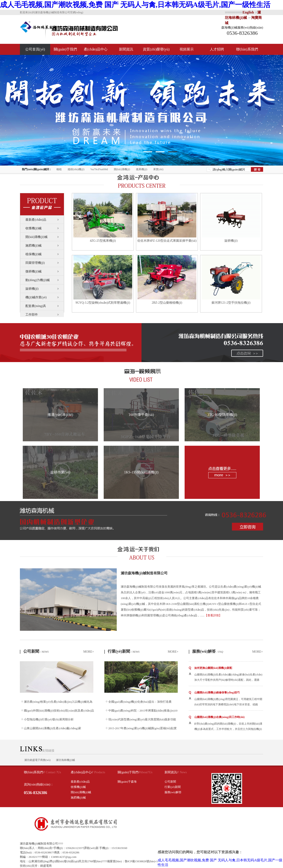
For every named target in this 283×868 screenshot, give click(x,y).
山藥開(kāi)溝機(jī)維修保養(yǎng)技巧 (217, 692)
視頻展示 (187, 49)
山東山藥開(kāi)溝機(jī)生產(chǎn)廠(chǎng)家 (53, 728)
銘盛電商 (46, 866)
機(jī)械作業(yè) (36, 297)
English (248, 12)
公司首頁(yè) (35, 49)
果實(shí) (158, 169)
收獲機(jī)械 (33, 228)
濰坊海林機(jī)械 (66, 760)
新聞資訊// (172, 772)
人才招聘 (217, 49)
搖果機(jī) (142, 169)
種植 (59, 169)
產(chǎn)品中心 (96, 49)
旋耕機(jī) (32, 289)
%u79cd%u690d (99, 169)
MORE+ (89, 652)
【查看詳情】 (213, 615)
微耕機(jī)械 (33, 271)
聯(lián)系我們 (247, 49)
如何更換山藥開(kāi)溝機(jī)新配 (213, 668)
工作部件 (32, 315)
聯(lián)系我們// (34, 772)
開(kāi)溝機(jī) (122, 169)
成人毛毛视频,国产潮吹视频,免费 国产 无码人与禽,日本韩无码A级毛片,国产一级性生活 (135, 5)
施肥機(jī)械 (33, 246)
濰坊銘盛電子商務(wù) (37, 760)
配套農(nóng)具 (36, 306)
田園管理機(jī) (35, 263)
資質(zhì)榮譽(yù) (156, 49)
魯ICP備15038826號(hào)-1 (141, 861)
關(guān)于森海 (127, 782)
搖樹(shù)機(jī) (76, 169)
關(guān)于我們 (65, 49)
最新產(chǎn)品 (36, 220)
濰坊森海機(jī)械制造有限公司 (144, 573)
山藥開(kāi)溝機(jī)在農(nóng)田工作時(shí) (219, 717)
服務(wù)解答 (208, 651)
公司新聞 (36, 651)
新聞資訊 (126, 49)
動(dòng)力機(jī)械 (38, 280)
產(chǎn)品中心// (82, 772)
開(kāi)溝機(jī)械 (36, 237)
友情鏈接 (37, 751)
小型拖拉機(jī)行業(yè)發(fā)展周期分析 (49, 719)
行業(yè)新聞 (124, 651)
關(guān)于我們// (129, 772)
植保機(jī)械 (33, 254)
